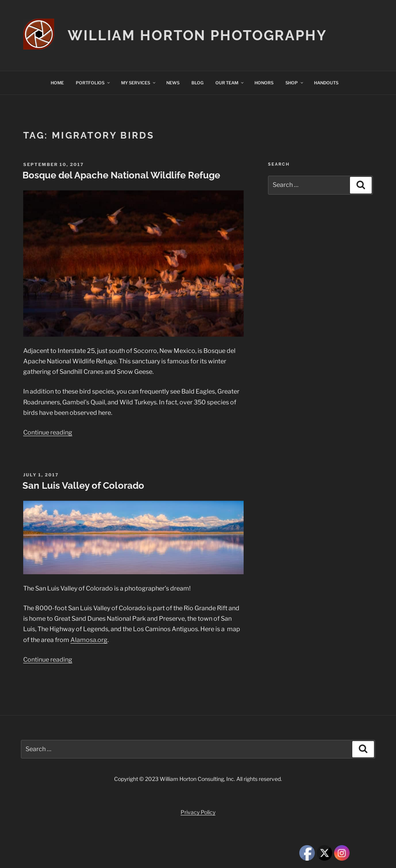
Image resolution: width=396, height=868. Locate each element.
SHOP (295, 83)
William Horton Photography (197, 35)
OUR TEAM (230, 83)
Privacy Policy (198, 812)
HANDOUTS (326, 83)
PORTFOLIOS (93, 83)
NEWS (173, 83)
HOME (57, 83)
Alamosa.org (89, 640)
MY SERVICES (139, 83)
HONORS (264, 83)
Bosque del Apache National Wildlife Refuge (121, 175)
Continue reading (48, 432)
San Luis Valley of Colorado (83, 485)
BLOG (197, 83)
